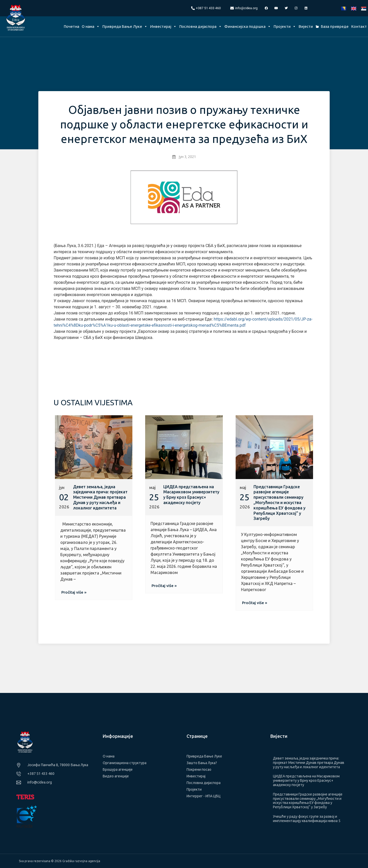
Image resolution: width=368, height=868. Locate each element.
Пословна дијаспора (200, 26)
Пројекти (285, 26)
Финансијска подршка (248, 26)
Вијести (306, 26)
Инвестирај (163, 26)
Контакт (359, 26)
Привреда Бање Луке (125, 26)
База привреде (335, 26)
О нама (91, 26)
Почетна (71, 26)
